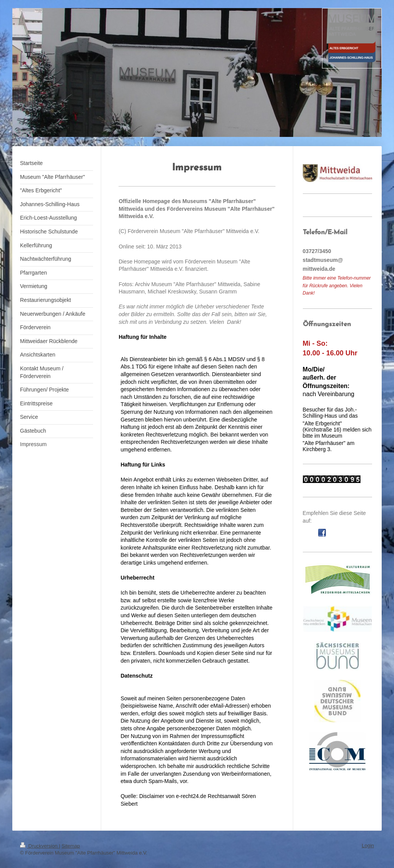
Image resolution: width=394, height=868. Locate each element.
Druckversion (39, 846)
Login (368, 846)
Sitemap (71, 846)
